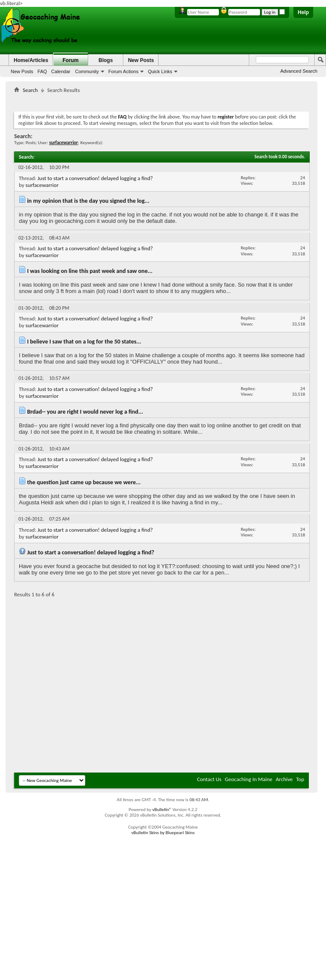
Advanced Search (299, 71)
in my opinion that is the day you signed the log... (88, 201)
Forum (70, 60)
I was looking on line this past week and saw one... (90, 271)
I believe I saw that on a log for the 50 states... (84, 342)
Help (303, 12)
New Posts (22, 71)
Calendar (61, 71)
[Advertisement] (80, 686)
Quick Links (160, 71)
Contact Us (209, 779)
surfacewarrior (42, 185)
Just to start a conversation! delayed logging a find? (95, 178)
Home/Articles (31, 60)
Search (30, 90)
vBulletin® (162, 810)
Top (300, 779)
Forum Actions (123, 71)
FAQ (42, 71)
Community (87, 71)
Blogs (106, 60)
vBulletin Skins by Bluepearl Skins (163, 833)
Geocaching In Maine (249, 779)
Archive (284, 779)
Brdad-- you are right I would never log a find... (85, 412)
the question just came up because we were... (84, 482)
